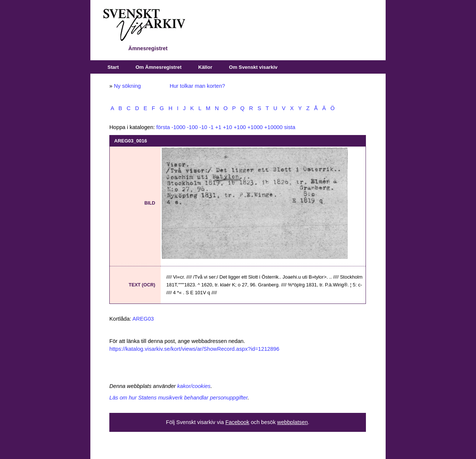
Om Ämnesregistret (158, 67)
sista (290, 127)
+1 (218, 127)
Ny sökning (127, 86)
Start (113, 67)
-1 (211, 127)
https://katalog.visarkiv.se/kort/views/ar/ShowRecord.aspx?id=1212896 (194, 349)
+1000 (255, 127)
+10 (227, 127)
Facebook (237, 422)
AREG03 (143, 319)
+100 (240, 127)
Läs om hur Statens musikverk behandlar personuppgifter (178, 398)
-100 (192, 127)
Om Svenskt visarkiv (253, 67)
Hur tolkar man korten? (197, 86)
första (163, 127)
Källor (205, 67)
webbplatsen (292, 422)
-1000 (178, 127)
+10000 (274, 127)
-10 (203, 127)
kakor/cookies (194, 386)
